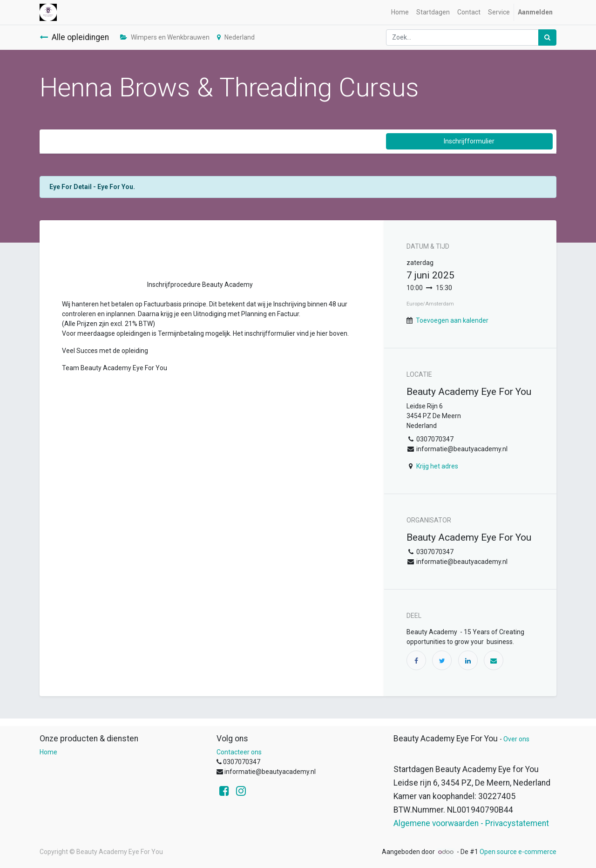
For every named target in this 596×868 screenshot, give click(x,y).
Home (48, 752)
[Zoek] (547, 37)
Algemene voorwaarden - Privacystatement (471, 823)
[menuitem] (400, 12)
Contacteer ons (239, 752)
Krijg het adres (437, 466)
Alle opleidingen (74, 37)
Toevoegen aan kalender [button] (452, 320)
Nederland (236, 37)
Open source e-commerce (518, 852)
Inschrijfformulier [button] (469, 141)
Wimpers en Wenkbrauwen (165, 37)
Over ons (516, 739)
